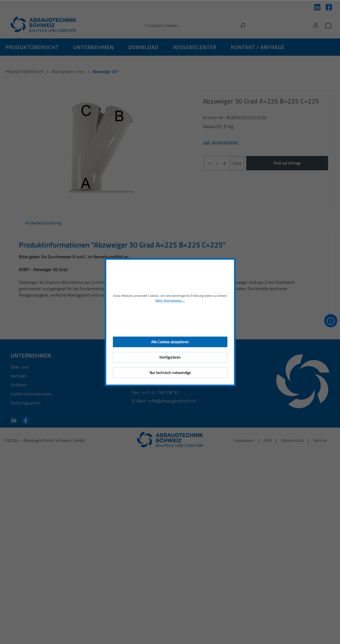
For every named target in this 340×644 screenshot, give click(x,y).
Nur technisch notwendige (170, 373)
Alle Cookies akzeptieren (170, 342)
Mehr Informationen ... (170, 301)
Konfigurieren (170, 357)
